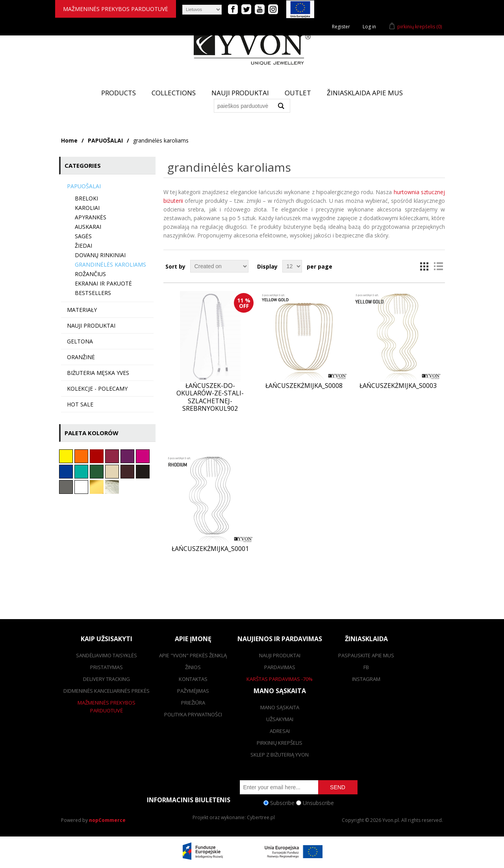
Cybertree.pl (261, 817)
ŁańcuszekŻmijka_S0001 (210, 549)
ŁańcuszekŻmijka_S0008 (304, 386)
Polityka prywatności (193, 714)
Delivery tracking (107, 679)
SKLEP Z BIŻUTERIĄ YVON (280, 755)
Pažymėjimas (193, 691)
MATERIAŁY (82, 310)
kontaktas (193, 679)
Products (119, 93)
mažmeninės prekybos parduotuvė (116, 9)
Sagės (83, 236)
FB (366, 667)
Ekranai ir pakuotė (103, 283)
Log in (369, 27)
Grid (424, 266)
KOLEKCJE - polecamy (97, 389)
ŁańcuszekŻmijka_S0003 (398, 386)
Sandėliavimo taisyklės (107, 655)
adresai (280, 731)
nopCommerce (107, 820)
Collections (174, 93)
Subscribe (282, 803)
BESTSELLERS (93, 293)
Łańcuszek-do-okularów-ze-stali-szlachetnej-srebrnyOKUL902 (210, 397)
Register (341, 27)
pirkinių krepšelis (280, 743)
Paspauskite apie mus (366, 655)
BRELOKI (86, 198)
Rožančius (90, 274)
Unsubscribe (318, 803)
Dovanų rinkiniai (100, 255)
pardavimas (280, 667)
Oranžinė (81, 357)
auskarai (88, 227)
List (438, 266)
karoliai (87, 208)
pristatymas (107, 667)
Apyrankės (91, 217)
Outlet (298, 93)
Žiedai (83, 246)
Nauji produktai (240, 93)
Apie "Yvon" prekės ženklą (193, 655)
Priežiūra (193, 703)
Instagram (366, 679)
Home (69, 140)
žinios (193, 667)
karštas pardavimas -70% (280, 679)
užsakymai (280, 719)
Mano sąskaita (280, 707)
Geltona (80, 341)
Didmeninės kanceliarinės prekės (107, 691)
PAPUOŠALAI (105, 140)
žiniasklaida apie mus (365, 93)
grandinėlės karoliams (110, 264)
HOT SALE (80, 404)
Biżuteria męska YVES (98, 373)
